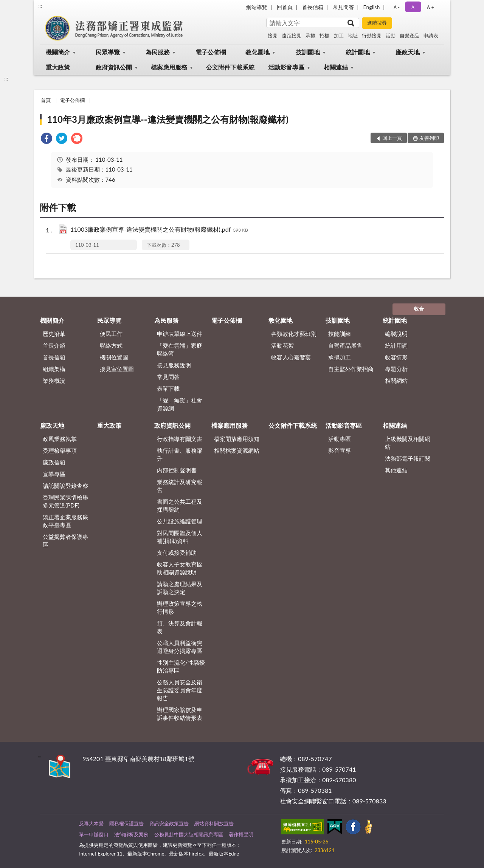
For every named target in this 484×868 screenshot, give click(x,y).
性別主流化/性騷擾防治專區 (181, 666)
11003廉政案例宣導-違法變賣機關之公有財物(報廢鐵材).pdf (159, 230)
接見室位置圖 (117, 369)
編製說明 (396, 334)
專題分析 (396, 369)
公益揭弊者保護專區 (65, 541)
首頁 (46, 100)
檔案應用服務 (169, 67)
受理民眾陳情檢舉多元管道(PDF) (65, 501)
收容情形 (396, 357)
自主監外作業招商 (351, 369)
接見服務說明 (174, 365)
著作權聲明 (241, 834)
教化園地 (258, 52)
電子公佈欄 (211, 52)
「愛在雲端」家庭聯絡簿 (180, 349)
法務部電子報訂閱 (408, 458)
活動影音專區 (286, 67)
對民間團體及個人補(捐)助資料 (180, 537)
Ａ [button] (413, 7)
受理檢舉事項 (60, 450)
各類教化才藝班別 (294, 334)
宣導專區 (54, 474)
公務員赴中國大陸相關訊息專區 (189, 834)
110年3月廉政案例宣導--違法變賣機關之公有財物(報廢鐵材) (168, 119)
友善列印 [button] (429, 138)
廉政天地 (408, 52)
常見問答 (343, 7)
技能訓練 (340, 334)
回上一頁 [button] (392, 138)
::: (40, 6)
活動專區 (340, 439)
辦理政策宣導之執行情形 (180, 607)
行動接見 (372, 36)
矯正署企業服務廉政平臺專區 (65, 521)
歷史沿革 (54, 334)
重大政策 (58, 67)
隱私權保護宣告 (126, 823)
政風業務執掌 (60, 439)
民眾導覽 (108, 52)
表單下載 (168, 388)
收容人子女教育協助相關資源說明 (180, 568)
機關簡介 (58, 52)
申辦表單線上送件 (180, 334)
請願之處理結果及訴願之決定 (180, 588)
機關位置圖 (114, 357)
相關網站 (396, 381)
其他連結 (396, 470)
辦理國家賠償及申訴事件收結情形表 (180, 714)
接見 (273, 36)
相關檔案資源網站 (237, 450)
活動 (391, 36)
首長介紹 (54, 345)
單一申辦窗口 (94, 834)
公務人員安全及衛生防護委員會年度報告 (180, 690)
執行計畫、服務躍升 (180, 454)
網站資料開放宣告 (214, 823)
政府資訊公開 (114, 67)
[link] (47, 139)
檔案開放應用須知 (237, 439)
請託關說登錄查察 (65, 486)
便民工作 (111, 334)
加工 (339, 36)
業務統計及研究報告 (180, 486)
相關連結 (336, 67)
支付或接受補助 (177, 552)
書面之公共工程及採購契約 (180, 505)
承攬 (310, 36)
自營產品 (410, 36)
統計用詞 (396, 345)
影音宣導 (340, 450)
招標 (324, 36)
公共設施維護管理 (180, 521)
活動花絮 (282, 345)
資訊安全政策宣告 (169, 823)
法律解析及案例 (131, 834)
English (372, 7)
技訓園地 (308, 52)
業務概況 (54, 381)
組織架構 (54, 369)
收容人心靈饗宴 (291, 357)
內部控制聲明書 (177, 470)
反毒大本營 (91, 823)
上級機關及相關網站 (408, 443)
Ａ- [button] (396, 7)
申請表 (431, 36)
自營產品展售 (345, 345)
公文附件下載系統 (230, 67)
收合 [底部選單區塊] (419, 309)
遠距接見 (292, 36)
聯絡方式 (111, 345)
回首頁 (285, 7)
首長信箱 (313, 7)
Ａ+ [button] (430, 7)
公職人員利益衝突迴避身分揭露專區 (180, 647)
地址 (353, 36)
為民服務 (158, 52)
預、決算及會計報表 (180, 627)
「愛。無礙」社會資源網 (180, 404)
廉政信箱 (54, 462)
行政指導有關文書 (180, 439)
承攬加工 (340, 357)
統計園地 (358, 52)
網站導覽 (257, 7)
